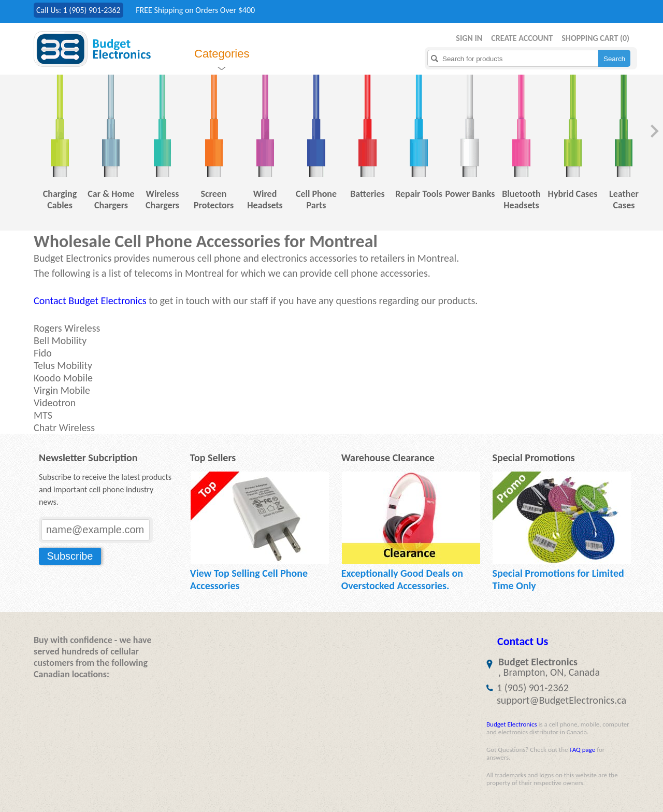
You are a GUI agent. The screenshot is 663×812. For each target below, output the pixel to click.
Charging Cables (60, 200)
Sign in (469, 38)
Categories (222, 54)
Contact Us (523, 641)
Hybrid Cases (573, 194)
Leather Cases (624, 200)
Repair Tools (419, 194)
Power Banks (470, 194)
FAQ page (582, 750)
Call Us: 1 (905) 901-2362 (78, 10)
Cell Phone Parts (316, 200)
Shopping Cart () (595, 38)
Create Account (522, 38)
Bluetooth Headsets (521, 200)
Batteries (367, 194)
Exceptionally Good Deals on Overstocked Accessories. (402, 579)
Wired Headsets (265, 200)
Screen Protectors (214, 200)
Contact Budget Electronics (90, 301)
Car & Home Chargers (111, 200)
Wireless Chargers (162, 200)
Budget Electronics (512, 724)
